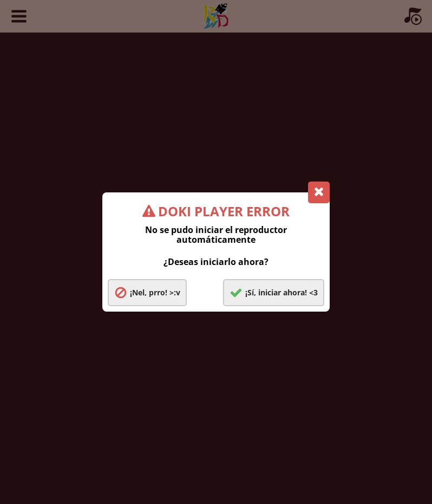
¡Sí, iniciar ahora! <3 (282, 292)
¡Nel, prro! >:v (155, 292)
